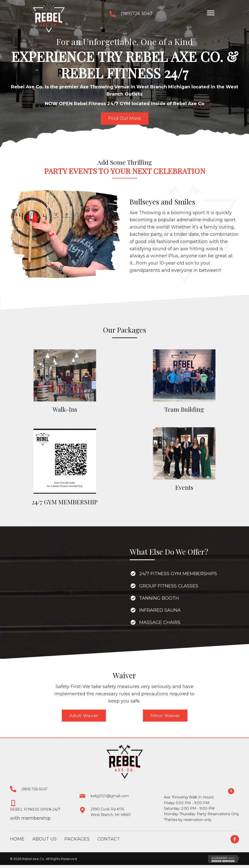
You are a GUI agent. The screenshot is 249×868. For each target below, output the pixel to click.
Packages (77, 839)
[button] (211, 13)
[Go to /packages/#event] (184, 460)
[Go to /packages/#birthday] (65, 467)
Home (17, 839)
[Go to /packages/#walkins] (65, 382)
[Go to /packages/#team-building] (184, 382)
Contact (109, 839)
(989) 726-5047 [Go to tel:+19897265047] (34, 789)
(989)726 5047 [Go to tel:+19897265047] (137, 14)
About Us (44, 839)
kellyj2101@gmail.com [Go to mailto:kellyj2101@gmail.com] (110, 796)
